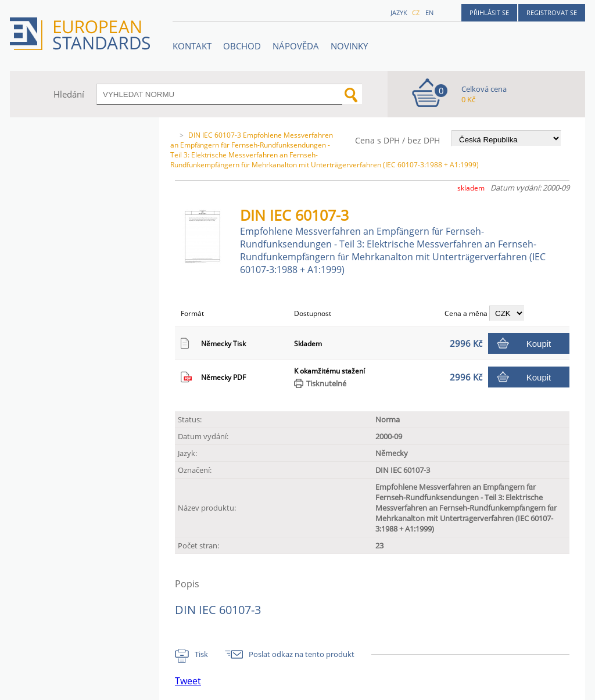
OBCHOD (242, 46)
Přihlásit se (489, 12)
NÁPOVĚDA (296, 46)
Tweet (188, 681)
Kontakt (192, 46)
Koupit (539, 344)
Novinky (349, 46)
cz (416, 12)
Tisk (201, 654)
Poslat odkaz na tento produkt (302, 654)
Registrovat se (552, 12)
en (429, 12)
